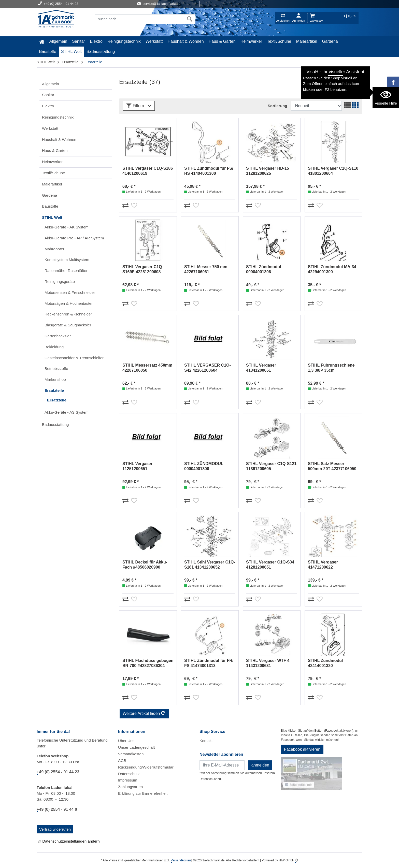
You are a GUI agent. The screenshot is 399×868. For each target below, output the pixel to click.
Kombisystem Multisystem (67, 260)
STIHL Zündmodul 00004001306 (263, 269)
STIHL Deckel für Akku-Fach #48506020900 (145, 565)
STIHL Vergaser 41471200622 (323, 565)
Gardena (330, 41)
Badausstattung (101, 52)
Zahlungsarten (130, 787)
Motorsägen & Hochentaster (69, 303)
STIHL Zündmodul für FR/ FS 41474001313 (209, 663)
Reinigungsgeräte (60, 281)
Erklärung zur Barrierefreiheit (143, 793)
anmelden (260, 765)
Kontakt (206, 741)
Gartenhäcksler (58, 336)
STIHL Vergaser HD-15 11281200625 (268, 171)
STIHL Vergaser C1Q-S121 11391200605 (271, 466)
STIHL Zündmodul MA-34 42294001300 (332, 269)
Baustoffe (48, 52)
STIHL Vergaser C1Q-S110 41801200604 (333, 171)
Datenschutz (129, 774)
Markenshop (55, 379)
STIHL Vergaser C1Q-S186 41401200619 (148, 171)
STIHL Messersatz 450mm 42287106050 (147, 368)
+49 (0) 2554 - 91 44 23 (58, 772)
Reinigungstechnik (124, 41)
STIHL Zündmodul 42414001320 (325, 663)
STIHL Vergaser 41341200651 (261, 368)
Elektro (96, 41)
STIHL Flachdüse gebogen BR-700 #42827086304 (148, 663)
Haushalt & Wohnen (186, 41)
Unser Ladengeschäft (136, 747)
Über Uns (126, 741)
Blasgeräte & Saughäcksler (68, 325)
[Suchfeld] (139, 19)
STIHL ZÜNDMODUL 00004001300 (204, 466)
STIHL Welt (71, 52)
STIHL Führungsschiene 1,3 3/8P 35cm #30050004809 (331, 368)
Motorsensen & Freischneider (70, 292)
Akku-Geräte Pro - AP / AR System (74, 238)
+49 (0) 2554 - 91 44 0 (57, 809)
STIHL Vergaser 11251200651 (137, 466)
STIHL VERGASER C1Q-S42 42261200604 (208, 368)
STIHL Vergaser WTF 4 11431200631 (268, 663)
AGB (122, 761)
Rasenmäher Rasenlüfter (66, 271)
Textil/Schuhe (279, 41)
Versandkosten (131, 754)
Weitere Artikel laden (144, 714)
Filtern (139, 106)
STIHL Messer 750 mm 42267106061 (206, 269)
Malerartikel (307, 41)
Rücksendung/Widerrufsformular (146, 767)
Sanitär (79, 41)
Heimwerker (251, 41)
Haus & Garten (222, 41)
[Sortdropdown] (316, 106)
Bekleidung (54, 347)
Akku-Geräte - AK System (67, 227)
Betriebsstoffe (56, 368)
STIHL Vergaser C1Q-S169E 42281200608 (143, 269)
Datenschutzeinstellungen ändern (69, 842)
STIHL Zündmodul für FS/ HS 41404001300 (209, 171)
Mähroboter (54, 249)
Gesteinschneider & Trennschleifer (74, 358)
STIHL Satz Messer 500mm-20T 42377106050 (332, 466)
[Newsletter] (222, 765)
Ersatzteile (70, 62)
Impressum (128, 780)
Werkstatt (154, 41)
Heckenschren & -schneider (68, 314)
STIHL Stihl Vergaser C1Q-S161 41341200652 (210, 565)
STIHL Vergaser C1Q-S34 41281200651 (270, 565)
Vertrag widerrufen (55, 829)
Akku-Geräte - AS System (67, 412)
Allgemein (58, 41)
